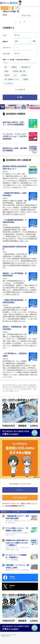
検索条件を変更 (28, 16)
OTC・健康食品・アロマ (12, 79)
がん (15, 75)
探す (20, 97)
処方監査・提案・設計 (19, 71)
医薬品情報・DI (26, 67)
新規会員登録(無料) (20, 497)
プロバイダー (7, 54)
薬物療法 (14, 67)
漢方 (6, 67)
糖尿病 (6, 71)
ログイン (17, 8)
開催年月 (5, 42)
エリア (5, 35)
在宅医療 (24, 75)
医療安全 (7, 75)
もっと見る (8, 83)
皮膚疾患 (26, 79)
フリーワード (7, 48)
